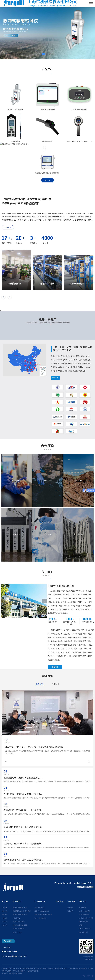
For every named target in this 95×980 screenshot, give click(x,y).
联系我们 (10, 941)
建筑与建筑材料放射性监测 (43, 915)
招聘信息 (4, 925)
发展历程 (4, 915)
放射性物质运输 (84, 915)
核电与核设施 (83, 922)
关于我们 (4, 908)
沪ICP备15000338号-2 (40, 969)
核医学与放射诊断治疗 (42, 911)
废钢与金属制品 (40, 908)
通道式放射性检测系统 (20, 908)
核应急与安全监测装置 (20, 925)
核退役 (81, 925)
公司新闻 (70, 908)
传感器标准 (83, 908)
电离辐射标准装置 (19, 922)
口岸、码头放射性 (40, 918)
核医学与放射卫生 (85, 929)
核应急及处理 (83, 932)
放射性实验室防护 (85, 911)
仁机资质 (4, 918)
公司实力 (4, 922)
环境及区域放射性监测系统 (22, 911)
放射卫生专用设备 (19, 929)
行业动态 (70, 911)
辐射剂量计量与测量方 (86, 918)
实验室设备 (17, 918)
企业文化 (4, 911)
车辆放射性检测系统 (15, 974)
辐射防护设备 (17, 932)
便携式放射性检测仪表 (20, 915)
